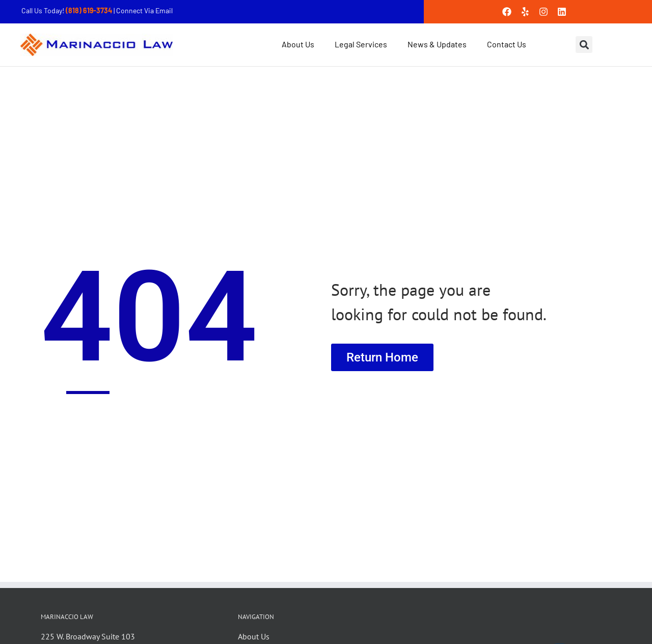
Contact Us (507, 44)
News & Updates (437, 44)
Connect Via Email (144, 10)
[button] (584, 45)
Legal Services (361, 44)
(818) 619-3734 (90, 10)
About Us (298, 44)
